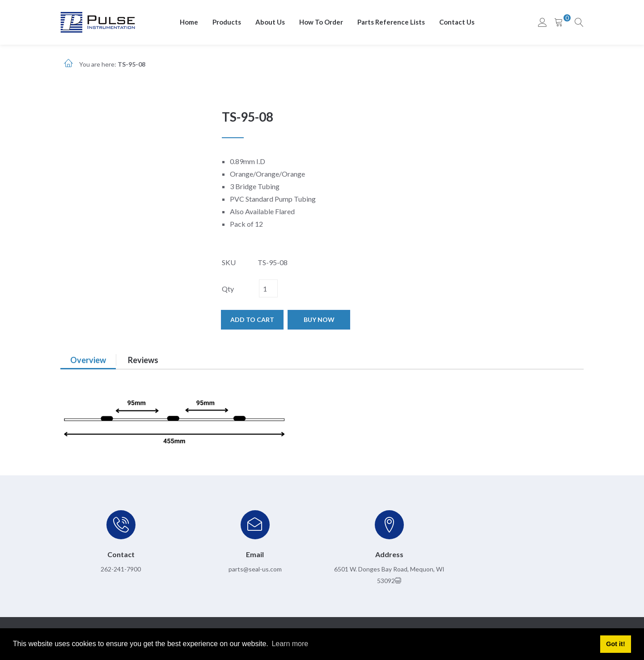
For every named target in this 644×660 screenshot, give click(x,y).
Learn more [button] (290, 644)
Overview (88, 360)
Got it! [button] (615, 644)
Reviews (143, 360)
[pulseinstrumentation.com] (98, 22)
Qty (228, 289)
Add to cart (252, 319)
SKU (229, 262)
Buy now (319, 319)
